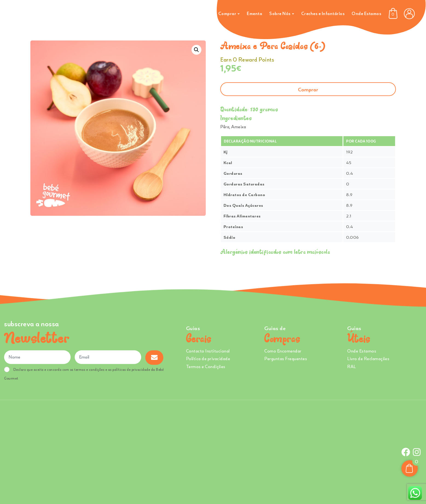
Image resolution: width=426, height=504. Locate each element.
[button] (196, 50)
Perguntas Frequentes (286, 359)
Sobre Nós (280, 13)
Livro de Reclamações (368, 359)
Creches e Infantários (323, 13)
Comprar (227, 13)
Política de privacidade (208, 359)
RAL (352, 366)
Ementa (254, 13)
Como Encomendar (283, 351)
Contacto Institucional (208, 351)
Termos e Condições (206, 366)
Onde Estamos (366, 13)
